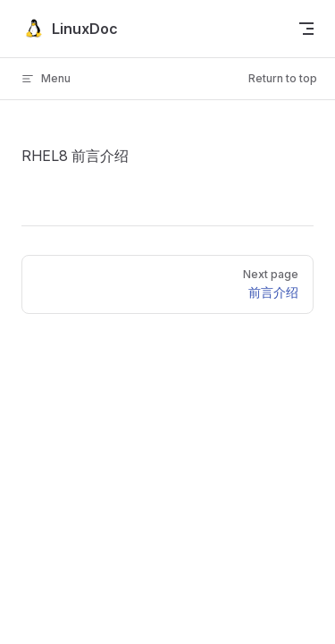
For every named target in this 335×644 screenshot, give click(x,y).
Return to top (283, 78)
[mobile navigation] (306, 29)
